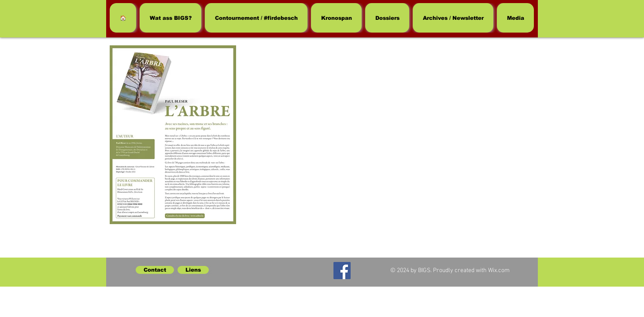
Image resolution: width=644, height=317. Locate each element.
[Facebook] (342, 271)
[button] (387, 18)
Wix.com (499, 271)
